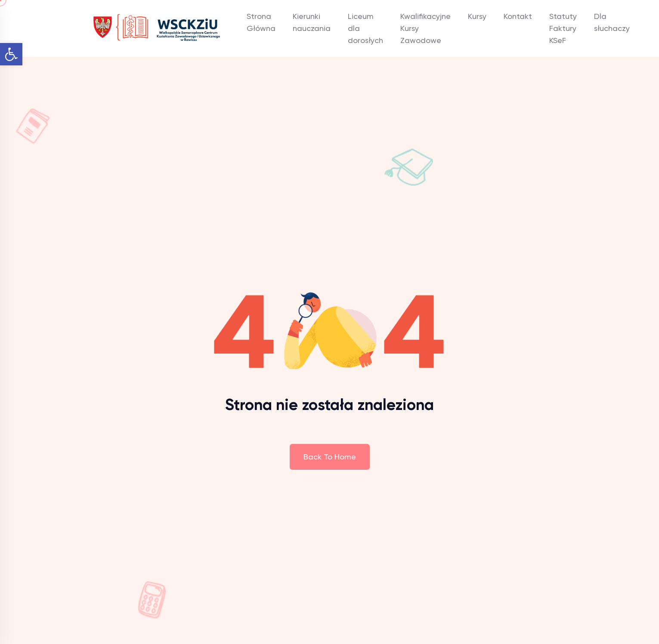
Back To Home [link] (330, 457)
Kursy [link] (477, 16)
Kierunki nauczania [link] (312, 22)
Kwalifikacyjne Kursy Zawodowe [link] (425, 28)
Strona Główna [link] (261, 22)
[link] (11, 54)
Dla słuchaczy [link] (612, 22)
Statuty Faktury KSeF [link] (563, 28)
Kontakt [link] (518, 16)
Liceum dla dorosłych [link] (365, 28)
